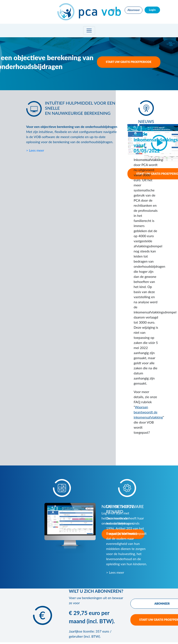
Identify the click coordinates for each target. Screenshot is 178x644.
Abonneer (134, 10)
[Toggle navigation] (89, 30)
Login (152, 10)
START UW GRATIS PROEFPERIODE (129, 62)
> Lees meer (35, 150)
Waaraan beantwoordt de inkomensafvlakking (148, 412)
